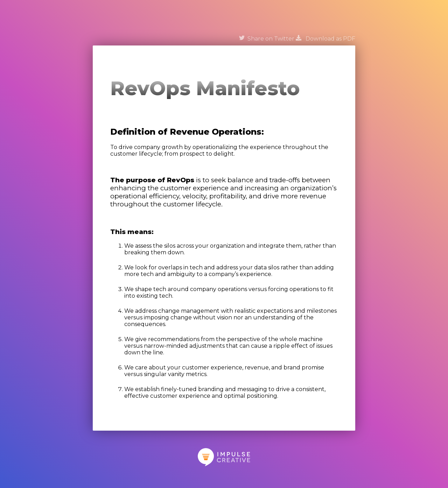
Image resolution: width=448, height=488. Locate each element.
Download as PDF (325, 39)
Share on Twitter (267, 39)
